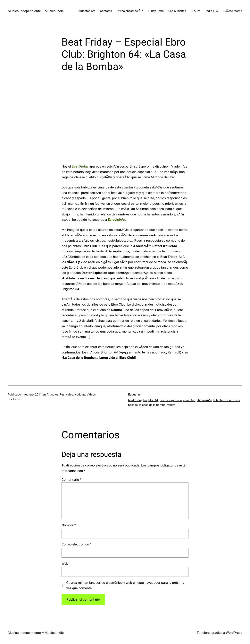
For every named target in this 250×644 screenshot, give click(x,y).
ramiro (171, 405)
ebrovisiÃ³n (204, 400)
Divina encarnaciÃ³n (130, 11)
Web (65, 563)
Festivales (66, 395)
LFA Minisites (177, 11)
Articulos (53, 395)
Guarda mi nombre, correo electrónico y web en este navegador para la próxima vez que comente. (125, 585)
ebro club (189, 400)
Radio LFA (211, 11)
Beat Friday (80, 166)
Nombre (69, 525)
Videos (91, 395)
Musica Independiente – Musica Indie (36, 11)
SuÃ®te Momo (232, 11)
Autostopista (87, 11)
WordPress (234, 633)
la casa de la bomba (152, 405)
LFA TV (196, 11)
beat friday (135, 400)
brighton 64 (151, 400)
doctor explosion (171, 400)
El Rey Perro (156, 11)
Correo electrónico (76, 544)
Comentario (71, 480)
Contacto (106, 11)
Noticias (80, 395)
